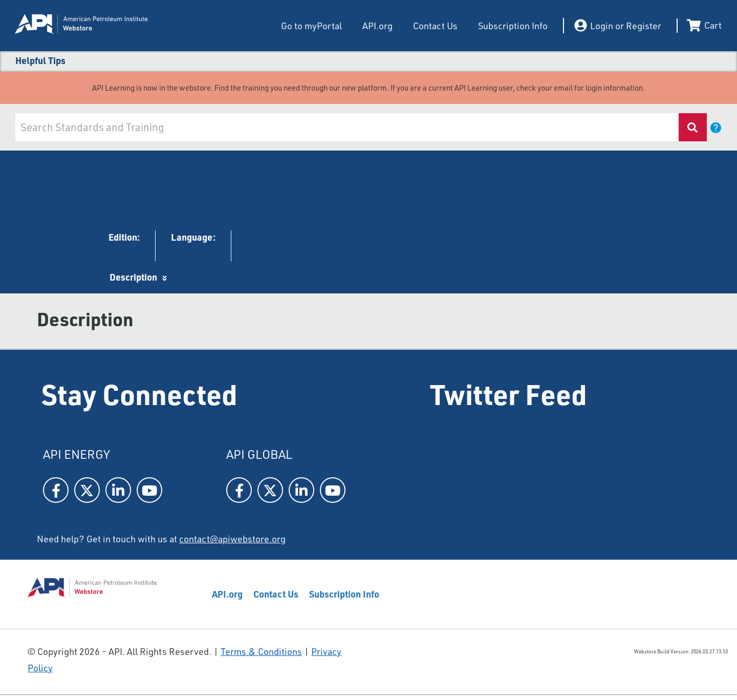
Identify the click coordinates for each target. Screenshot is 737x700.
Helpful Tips (40, 60)
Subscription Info (513, 26)
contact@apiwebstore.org (232, 539)
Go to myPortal (311, 26)
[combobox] (346, 127)
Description (133, 277)
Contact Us (435, 26)
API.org (377, 26)
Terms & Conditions (261, 651)
